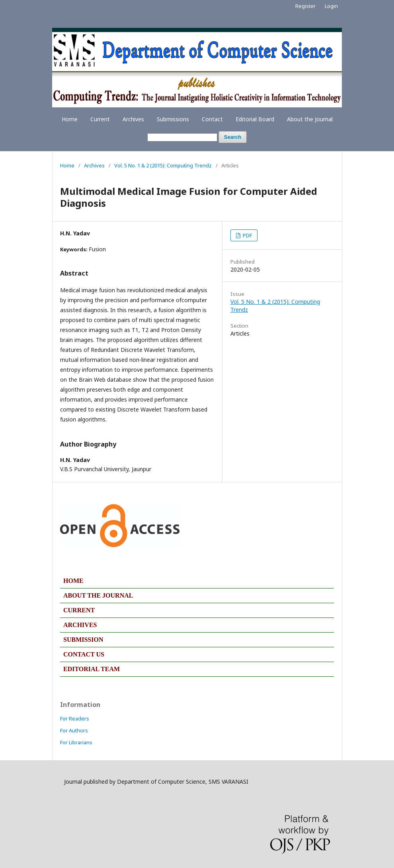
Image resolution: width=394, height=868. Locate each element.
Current (100, 119)
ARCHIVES (80, 625)
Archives (133, 119)
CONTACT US (84, 654)
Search (233, 137)
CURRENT (79, 610)
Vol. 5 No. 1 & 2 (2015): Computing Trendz (163, 165)
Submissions (173, 119)
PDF (247, 235)
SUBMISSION (83, 640)
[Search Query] (182, 137)
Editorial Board (255, 119)
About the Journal (310, 119)
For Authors (74, 730)
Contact (212, 119)
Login (331, 6)
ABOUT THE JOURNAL (98, 595)
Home (70, 119)
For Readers (75, 718)
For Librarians (76, 742)
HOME (73, 581)
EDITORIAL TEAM (92, 669)
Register (305, 6)
